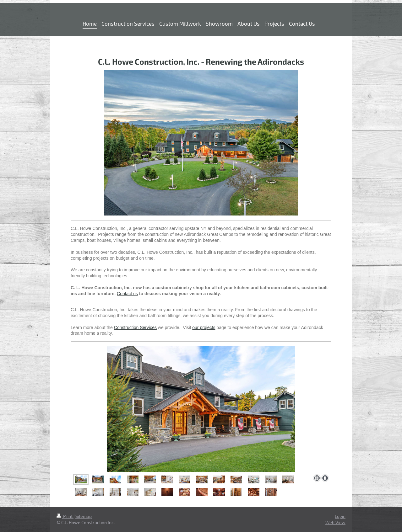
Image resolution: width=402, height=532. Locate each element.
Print (65, 516)
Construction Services (135, 327)
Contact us (127, 294)
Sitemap (84, 516)
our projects (204, 327)
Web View (335, 522)
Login (340, 516)
